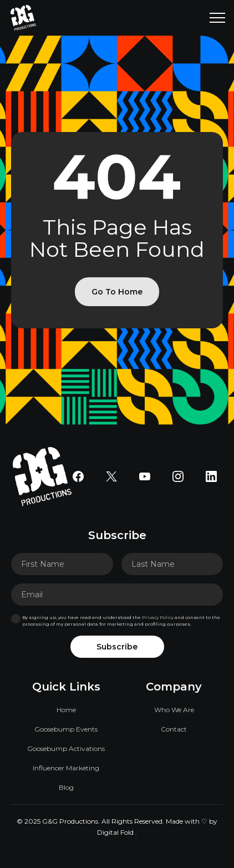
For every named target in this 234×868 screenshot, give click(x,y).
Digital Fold (115, 832)
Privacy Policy (158, 617)
